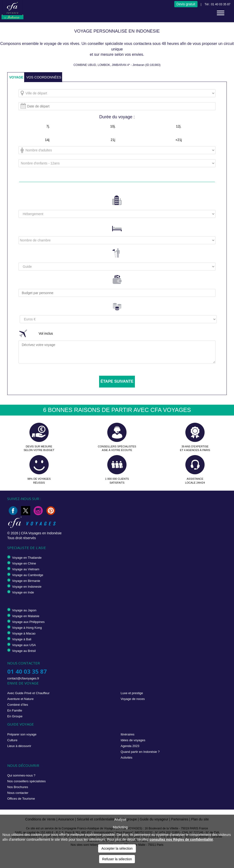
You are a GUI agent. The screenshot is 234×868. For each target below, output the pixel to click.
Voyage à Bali (22, 639)
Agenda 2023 (130, 746)
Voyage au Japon (24, 610)
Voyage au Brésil (24, 651)
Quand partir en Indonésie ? (140, 752)
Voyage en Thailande (27, 558)
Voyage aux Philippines (28, 622)
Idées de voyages (133, 740)
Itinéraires (128, 734)
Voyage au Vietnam (26, 569)
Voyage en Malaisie (26, 616)
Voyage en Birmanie (26, 581)
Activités (126, 758)
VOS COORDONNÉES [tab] (44, 77)
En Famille (15, 710)
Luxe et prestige (132, 693)
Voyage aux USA (24, 645)
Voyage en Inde (23, 592)
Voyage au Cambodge (28, 575)
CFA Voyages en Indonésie (41, 533)
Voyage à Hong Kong (27, 628)
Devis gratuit (186, 4)
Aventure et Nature (20, 699)
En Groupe (15, 716)
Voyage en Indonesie (27, 587)
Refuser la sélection (117, 859)
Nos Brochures (18, 787)
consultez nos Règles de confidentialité (181, 840)
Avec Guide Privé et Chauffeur (28, 693)
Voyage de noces (133, 699)
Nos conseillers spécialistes (26, 781)
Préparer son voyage (22, 734)
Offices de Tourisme (21, 799)
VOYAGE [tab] (16, 77)
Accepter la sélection (117, 848)
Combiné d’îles (18, 705)
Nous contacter (18, 793)
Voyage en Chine (24, 563)
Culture (12, 740)
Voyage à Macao (24, 633)
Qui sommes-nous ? (21, 775)
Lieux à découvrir (19, 746)
